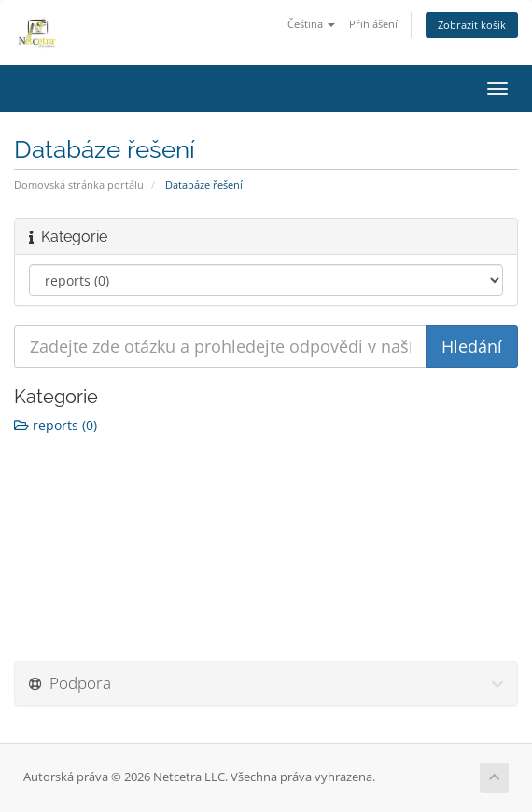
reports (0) (56, 425)
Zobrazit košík (472, 25)
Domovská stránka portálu (79, 184)
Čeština (311, 24)
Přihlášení (373, 24)
